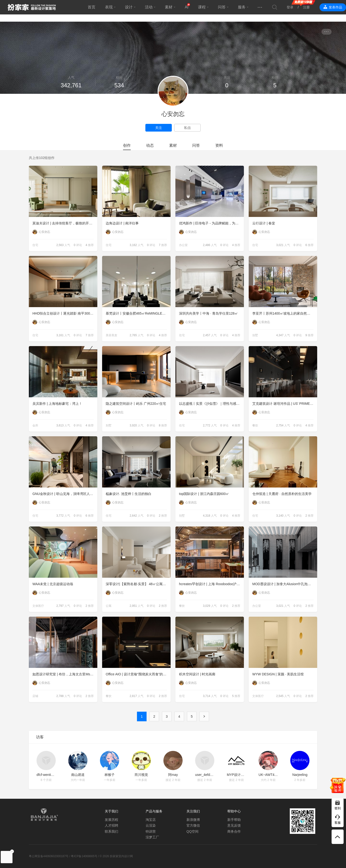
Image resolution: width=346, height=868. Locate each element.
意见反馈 (234, 825)
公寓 (109, 606)
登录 (290, 7)
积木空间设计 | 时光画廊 (197, 674)
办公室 (183, 245)
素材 (169, 7)
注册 (306, 7)
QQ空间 (192, 831)
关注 (159, 128)
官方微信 (193, 825)
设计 (129, 7)
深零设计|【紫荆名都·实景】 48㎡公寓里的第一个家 (138, 584)
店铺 (35, 696)
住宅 (35, 245)
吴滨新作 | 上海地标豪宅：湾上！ (57, 404)
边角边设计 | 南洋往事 (122, 223)
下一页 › (204, 716)
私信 (187, 128)
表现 (109, 7)
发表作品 (335, 7)
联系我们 (111, 831)
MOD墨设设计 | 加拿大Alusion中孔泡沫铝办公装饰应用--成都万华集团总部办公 (285, 584)
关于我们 (111, 811)
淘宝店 (151, 820)
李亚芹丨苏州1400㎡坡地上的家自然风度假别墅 (285, 313)
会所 (35, 425)
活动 (149, 7)
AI (187, 7)
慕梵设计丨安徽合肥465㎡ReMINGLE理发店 (138, 313)
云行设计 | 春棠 (264, 223)
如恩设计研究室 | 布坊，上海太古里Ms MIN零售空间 (65, 674)
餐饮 (255, 425)
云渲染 (151, 825)
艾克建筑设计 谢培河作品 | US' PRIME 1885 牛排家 (285, 404)
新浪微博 (193, 820)
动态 (150, 145)
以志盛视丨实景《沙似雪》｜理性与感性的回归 (211, 404)
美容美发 (111, 335)
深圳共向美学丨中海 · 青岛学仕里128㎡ (208, 313)
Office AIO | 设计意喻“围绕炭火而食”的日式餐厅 (138, 674)
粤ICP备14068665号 (84, 856)
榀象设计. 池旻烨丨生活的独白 (129, 494)
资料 (219, 145)
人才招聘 (111, 825)
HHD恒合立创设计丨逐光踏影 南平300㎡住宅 (65, 313)
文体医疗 (38, 606)
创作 (127, 145)
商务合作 (234, 831)
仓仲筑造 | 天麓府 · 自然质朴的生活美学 (282, 494)
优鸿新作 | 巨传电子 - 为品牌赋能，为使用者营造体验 (211, 223)
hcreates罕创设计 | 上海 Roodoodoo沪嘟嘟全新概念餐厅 (211, 584)
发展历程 (111, 820)
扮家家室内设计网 (32, 7)
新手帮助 (234, 820)
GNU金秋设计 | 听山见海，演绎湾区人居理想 (65, 494)
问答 (222, 7)
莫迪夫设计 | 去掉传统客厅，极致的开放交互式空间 (65, 223)
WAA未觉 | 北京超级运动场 (53, 584)
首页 (92, 7)
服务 (242, 7)
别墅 (255, 335)
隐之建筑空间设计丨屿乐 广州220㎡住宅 (136, 404)
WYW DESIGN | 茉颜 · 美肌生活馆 (278, 674)
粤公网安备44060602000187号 (49, 856)
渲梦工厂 (152, 837)
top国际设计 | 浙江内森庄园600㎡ (204, 494)
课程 (202, 7)
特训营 (151, 831)
